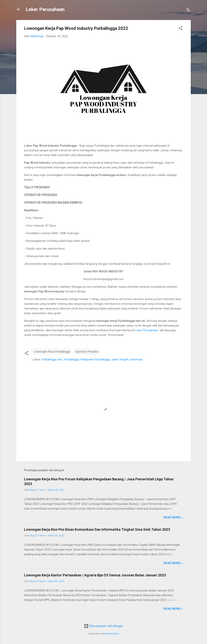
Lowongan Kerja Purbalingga (52, 352)
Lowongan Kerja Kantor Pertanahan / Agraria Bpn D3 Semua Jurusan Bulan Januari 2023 (95, 575)
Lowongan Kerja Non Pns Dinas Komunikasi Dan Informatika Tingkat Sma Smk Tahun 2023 (97, 529)
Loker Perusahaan (45, 9)
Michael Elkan (112, 634)
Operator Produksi (87, 352)
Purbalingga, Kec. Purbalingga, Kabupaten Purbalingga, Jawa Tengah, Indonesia (92, 359)
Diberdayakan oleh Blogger (104, 626)
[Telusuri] (188, 11)
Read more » (173, 517)
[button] (181, 29)
